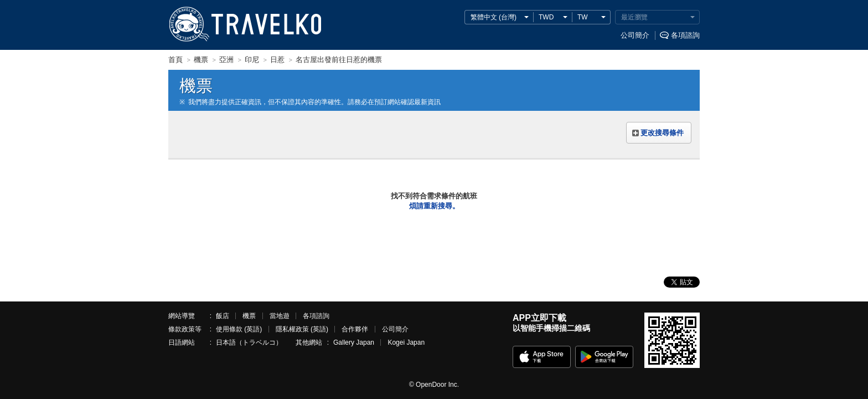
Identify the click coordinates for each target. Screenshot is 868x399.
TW (583, 17)
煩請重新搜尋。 (434, 206)
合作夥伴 (355, 329)
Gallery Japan (354, 342)
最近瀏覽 (634, 17)
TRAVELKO (189, 24)
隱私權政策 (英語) (302, 329)
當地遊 (280, 316)
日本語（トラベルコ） (249, 342)
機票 (249, 316)
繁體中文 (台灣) (494, 17)
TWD (546, 17)
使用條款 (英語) (239, 329)
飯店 (223, 316)
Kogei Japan (406, 342)
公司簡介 (635, 35)
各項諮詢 (685, 35)
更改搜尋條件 (662, 133)
